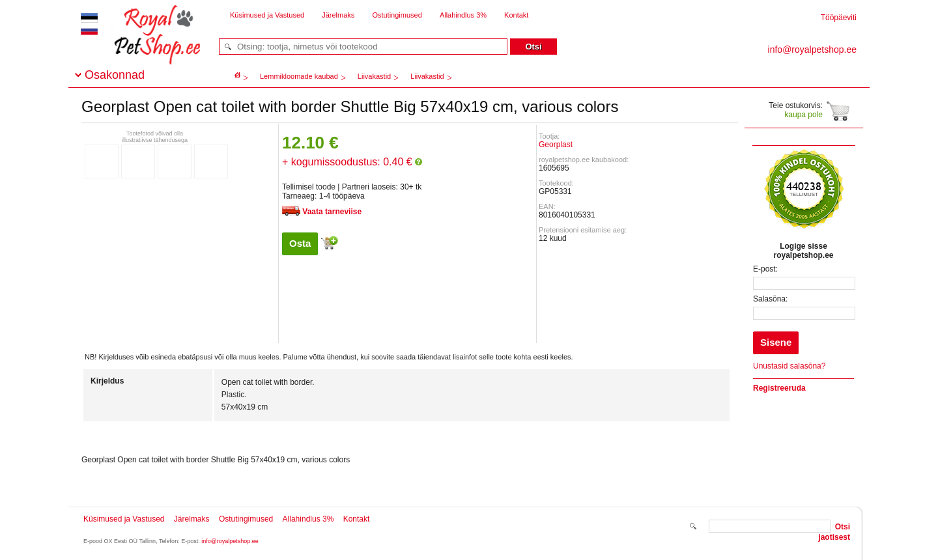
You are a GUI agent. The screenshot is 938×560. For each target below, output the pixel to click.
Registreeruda (779, 388)
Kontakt (516, 15)
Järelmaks (338, 15)
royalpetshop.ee (141, 46)
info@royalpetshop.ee (230, 541)
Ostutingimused (397, 15)
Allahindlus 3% (463, 15)
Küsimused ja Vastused (267, 15)
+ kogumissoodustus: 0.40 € (352, 162)
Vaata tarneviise (332, 212)
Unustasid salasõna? (789, 366)
